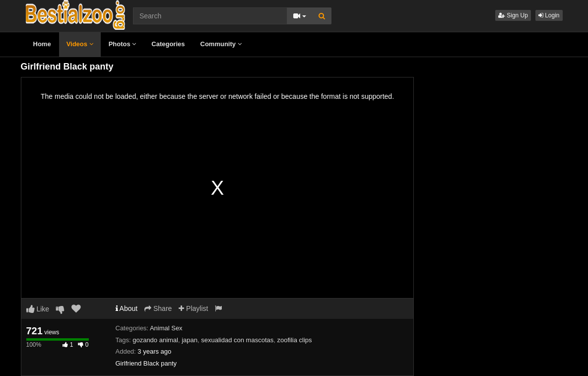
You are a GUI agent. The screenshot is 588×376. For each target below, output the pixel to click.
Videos (80, 44)
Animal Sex (166, 328)
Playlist (193, 308)
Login (549, 15)
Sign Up (513, 15)
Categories (168, 44)
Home (42, 44)
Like (38, 309)
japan (190, 340)
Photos (123, 44)
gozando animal (155, 340)
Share (158, 308)
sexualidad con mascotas (237, 340)
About (127, 308)
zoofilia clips (294, 340)
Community (221, 44)
